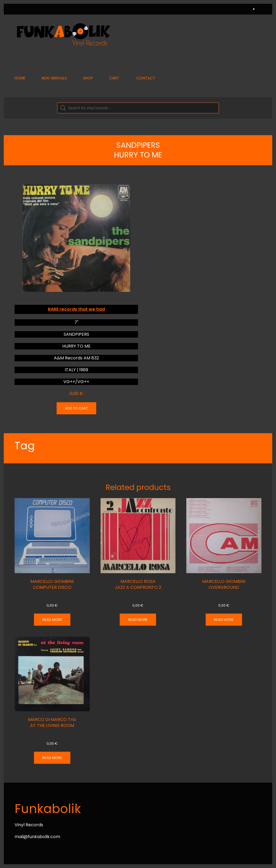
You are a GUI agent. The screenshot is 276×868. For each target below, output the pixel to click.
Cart (114, 78)
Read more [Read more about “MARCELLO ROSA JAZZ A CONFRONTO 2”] (138, 620)
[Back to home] (63, 34)
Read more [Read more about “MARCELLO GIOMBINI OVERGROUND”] (224, 620)
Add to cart (76, 408)
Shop (88, 78)
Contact (146, 78)
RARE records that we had (76, 309)
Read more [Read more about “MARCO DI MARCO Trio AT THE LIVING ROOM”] (52, 758)
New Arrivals (54, 78)
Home (20, 78)
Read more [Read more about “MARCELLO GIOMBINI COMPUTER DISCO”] (52, 620)
